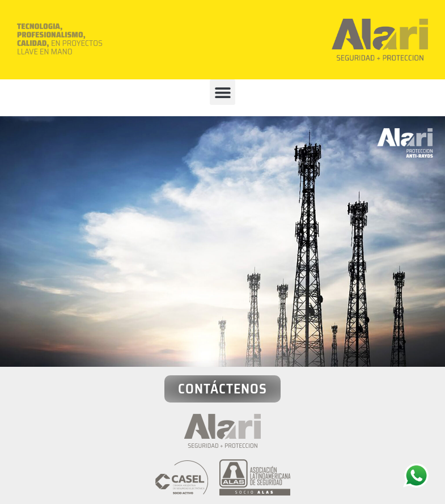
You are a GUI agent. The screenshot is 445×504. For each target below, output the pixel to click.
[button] (222, 92)
